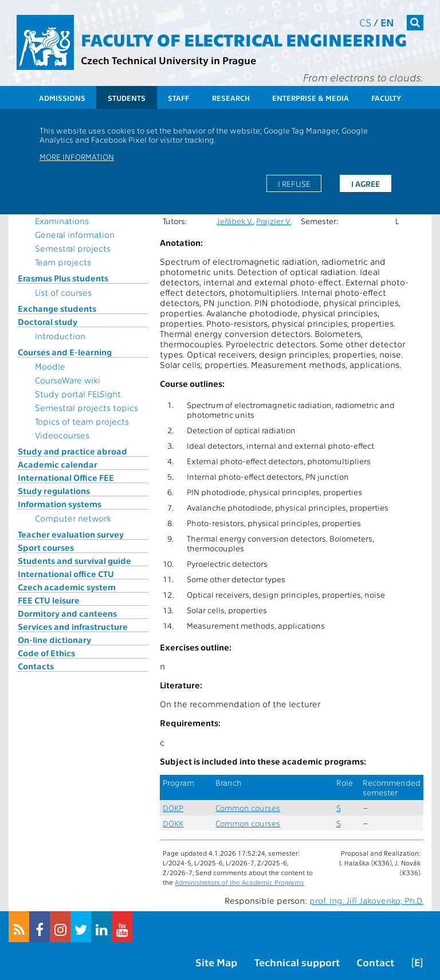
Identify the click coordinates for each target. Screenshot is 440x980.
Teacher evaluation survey (71, 534)
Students (127, 98)
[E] (417, 962)
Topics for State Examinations (66, 215)
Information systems (60, 504)
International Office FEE (66, 477)
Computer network (73, 518)
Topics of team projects (82, 421)
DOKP (173, 808)
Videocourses (62, 435)
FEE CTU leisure (49, 600)
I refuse (294, 183)
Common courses (248, 808)
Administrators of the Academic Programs (239, 882)
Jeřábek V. (235, 221)
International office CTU (66, 574)
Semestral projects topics (87, 407)
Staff (178, 98)
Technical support (297, 962)
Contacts (36, 666)
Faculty (386, 98)
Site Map (216, 962)
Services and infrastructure (73, 626)
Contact (375, 962)
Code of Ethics (46, 653)
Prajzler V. (274, 221)
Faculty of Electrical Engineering (244, 39)
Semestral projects (73, 248)
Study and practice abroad (72, 451)
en (387, 22)
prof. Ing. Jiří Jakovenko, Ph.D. (366, 900)
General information (75, 234)
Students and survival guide (74, 560)
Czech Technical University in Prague (168, 60)
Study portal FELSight (78, 394)
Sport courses (46, 547)
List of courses (63, 292)
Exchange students (57, 308)
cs (365, 22)
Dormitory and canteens (67, 613)
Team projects (63, 262)
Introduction (60, 336)
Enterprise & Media (311, 98)
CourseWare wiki (68, 380)
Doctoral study (48, 322)
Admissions (62, 98)
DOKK (173, 823)
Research (231, 98)
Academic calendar (58, 464)
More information (77, 156)
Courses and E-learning (65, 352)
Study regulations (54, 491)
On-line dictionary (54, 640)
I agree (366, 183)
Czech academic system (67, 587)
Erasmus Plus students (63, 278)
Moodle (50, 366)
